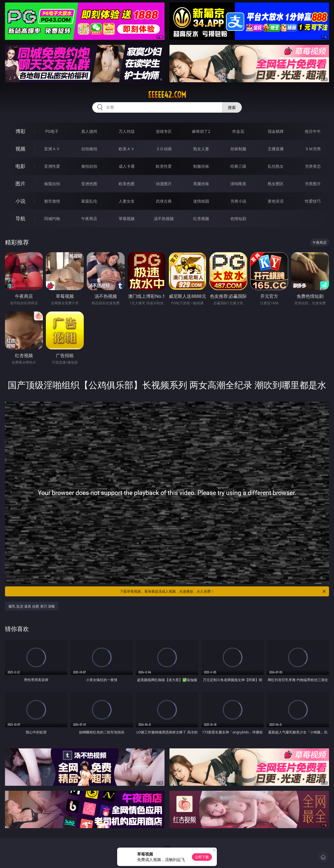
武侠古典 (164, 201)
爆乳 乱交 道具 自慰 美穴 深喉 (32, 606)
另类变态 (313, 166)
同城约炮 (52, 219)
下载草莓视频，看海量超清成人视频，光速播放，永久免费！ (223, 591)
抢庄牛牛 (313, 131)
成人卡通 (127, 166)
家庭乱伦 (89, 201)
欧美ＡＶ (127, 149)
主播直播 (276, 149)
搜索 (232, 107)
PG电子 (52, 131)
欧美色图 (127, 184)
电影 (20, 166)
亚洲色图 (89, 184)
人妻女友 (127, 201)
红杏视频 (201, 219)
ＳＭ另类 (313, 149)
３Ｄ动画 (164, 149)
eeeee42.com (167, 95)
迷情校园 (201, 201)
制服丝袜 (201, 166)
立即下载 (202, 857)
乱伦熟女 (276, 166)
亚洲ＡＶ (52, 149)
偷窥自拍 (52, 184)
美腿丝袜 (201, 184)
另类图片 (313, 184)
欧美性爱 (164, 166)
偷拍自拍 (89, 166)
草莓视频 (127, 219)
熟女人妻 (201, 149)
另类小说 (238, 201)
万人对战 (127, 131)
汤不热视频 (164, 219)
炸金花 (238, 131)
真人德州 (89, 131)
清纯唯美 (238, 184)
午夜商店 (89, 219)
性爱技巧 (313, 201)
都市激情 (52, 201)
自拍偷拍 (89, 149)
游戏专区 (164, 131)
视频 (20, 149)
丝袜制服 (238, 149)
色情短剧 (238, 219)
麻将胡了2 (201, 131)
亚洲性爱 (52, 166)
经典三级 (238, 166)
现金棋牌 (276, 131)
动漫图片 (164, 184)
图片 (20, 184)
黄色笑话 (276, 201)
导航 (20, 218)
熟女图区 (276, 184)
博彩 (20, 131)
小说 (20, 201)
